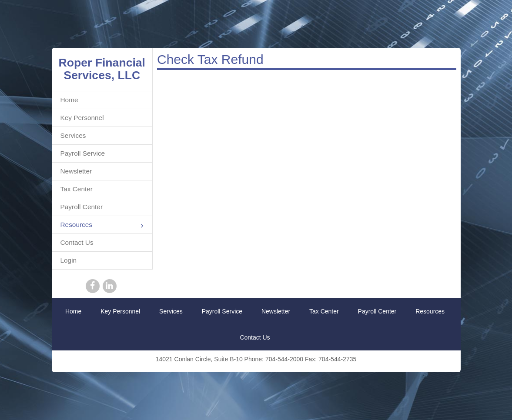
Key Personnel (82, 118)
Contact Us (77, 242)
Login (69, 260)
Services (73, 135)
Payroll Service (83, 153)
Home (69, 100)
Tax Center (77, 189)
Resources (102, 225)
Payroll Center (82, 207)
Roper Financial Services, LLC (102, 69)
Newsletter (76, 171)
